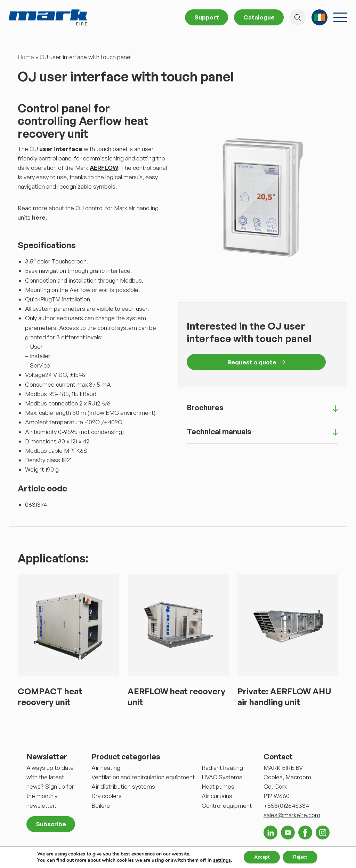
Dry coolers (107, 796)
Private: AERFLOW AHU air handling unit (284, 697)
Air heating (106, 768)
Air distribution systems (123, 786)
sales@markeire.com (292, 815)
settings (222, 860)
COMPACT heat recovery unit (50, 697)
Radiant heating (222, 768)
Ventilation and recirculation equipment (143, 777)
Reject (300, 857)
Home (26, 57)
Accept (262, 857)
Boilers (101, 806)
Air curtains (217, 796)
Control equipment (227, 806)
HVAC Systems (222, 777)
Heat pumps (218, 786)
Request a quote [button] (256, 362)
